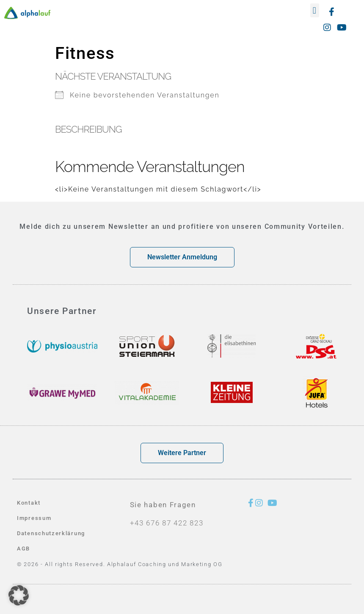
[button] (315, 10)
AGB (23, 549)
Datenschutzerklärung (51, 533)
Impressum (34, 518)
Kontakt (29, 503)
